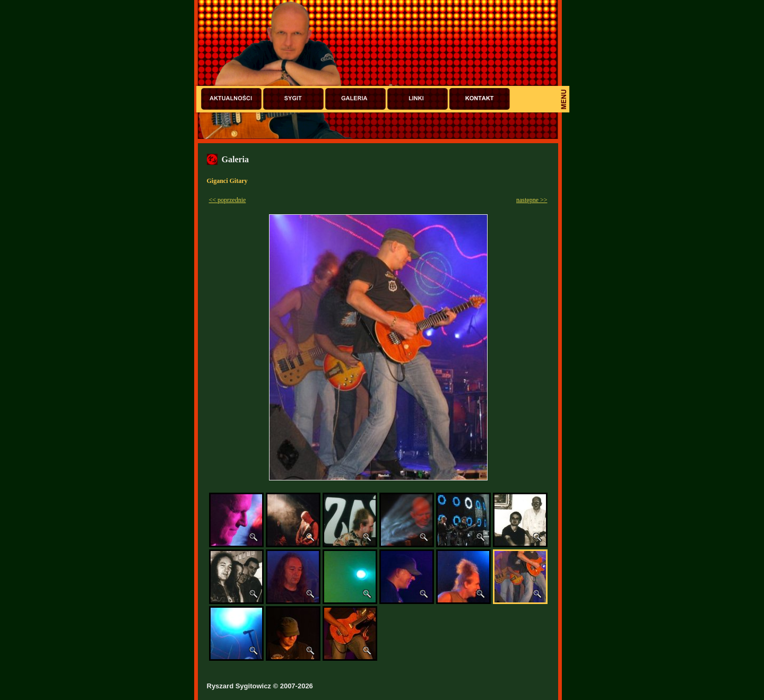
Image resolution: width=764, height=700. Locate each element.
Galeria (355, 99)
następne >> (532, 200)
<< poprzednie (228, 200)
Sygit (293, 99)
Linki (418, 99)
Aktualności (231, 99)
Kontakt (480, 99)
